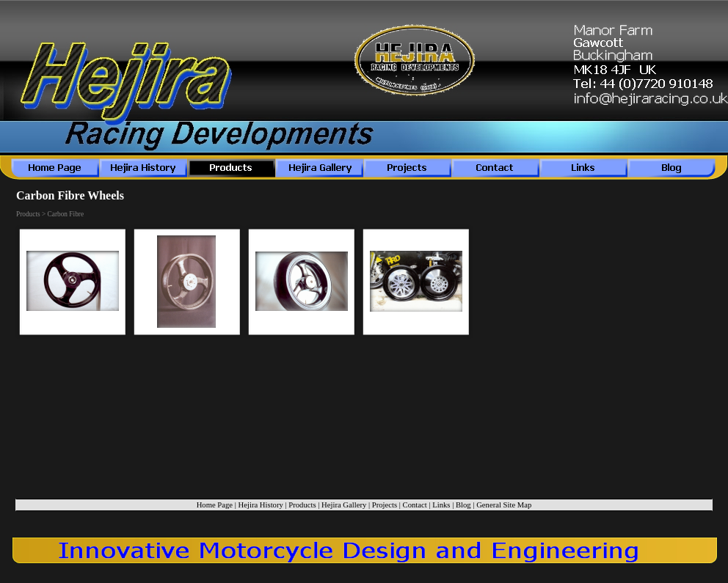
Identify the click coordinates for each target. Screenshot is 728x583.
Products (302, 505)
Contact (415, 505)
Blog (463, 505)
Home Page (215, 505)
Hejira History (261, 505)
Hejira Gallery (344, 505)
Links (441, 505)
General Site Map (504, 505)
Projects (385, 505)
